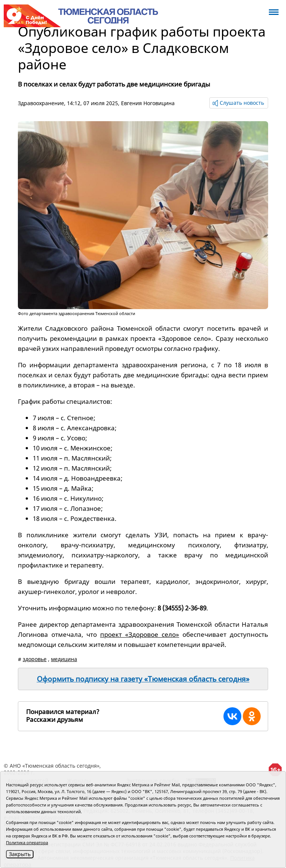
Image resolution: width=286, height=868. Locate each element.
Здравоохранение (41, 103)
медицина (64, 659)
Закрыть (20, 854)
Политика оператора (27, 842)
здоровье (35, 659)
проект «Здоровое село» (140, 634)
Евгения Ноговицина (148, 103)
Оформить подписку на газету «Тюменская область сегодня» (143, 679)
